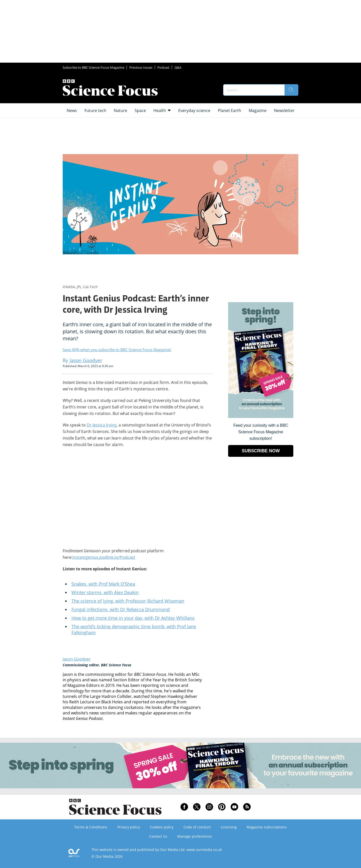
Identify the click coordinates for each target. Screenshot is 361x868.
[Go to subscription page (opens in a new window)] (261, 417)
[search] (291, 90)
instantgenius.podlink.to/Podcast (104, 557)
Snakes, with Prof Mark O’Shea (103, 584)
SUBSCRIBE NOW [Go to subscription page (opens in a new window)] (261, 451)
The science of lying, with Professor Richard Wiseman (128, 601)
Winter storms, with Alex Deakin (105, 592)
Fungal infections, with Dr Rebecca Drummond (121, 609)
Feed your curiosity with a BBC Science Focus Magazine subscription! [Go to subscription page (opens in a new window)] (261, 432)
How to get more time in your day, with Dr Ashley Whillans (133, 618)
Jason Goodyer (77, 659)
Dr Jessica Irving (102, 425)
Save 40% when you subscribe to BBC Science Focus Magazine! (117, 350)
